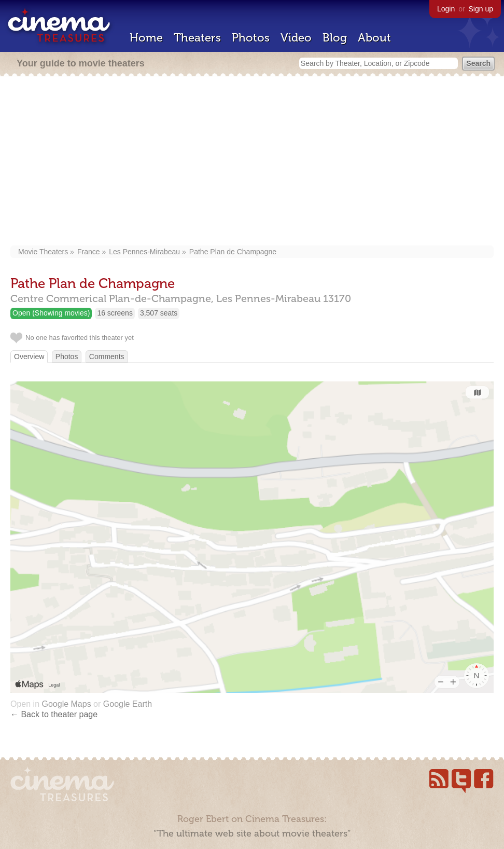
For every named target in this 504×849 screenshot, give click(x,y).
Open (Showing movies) (51, 313)
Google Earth (128, 704)
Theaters (197, 38)
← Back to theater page (54, 714)
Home (146, 38)
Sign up (481, 9)
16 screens (115, 313)
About (374, 38)
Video (296, 38)
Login (446, 9)
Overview (29, 357)
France (89, 252)
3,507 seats (159, 313)
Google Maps (66, 704)
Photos (251, 38)
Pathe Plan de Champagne (233, 252)
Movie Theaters (43, 252)
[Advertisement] (252, 162)
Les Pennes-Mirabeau (144, 252)
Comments (107, 357)
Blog (335, 38)
